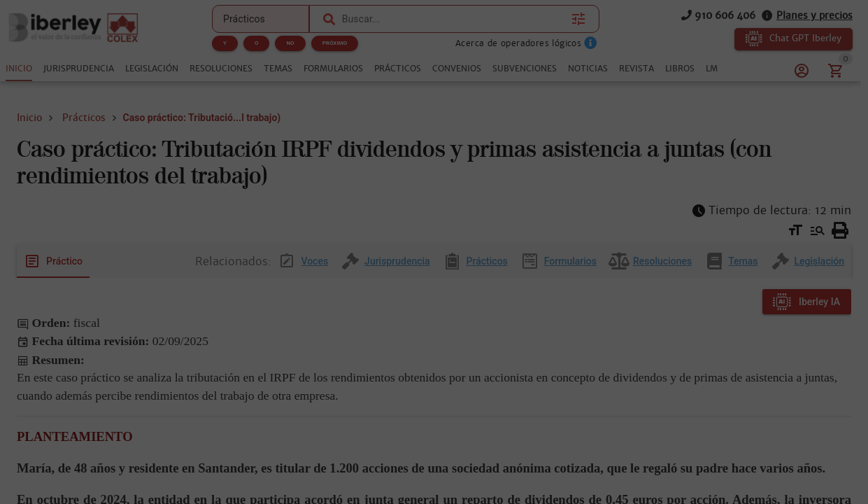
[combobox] (453, 19)
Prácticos (84, 118)
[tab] (19, 69)
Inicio (29, 118)
